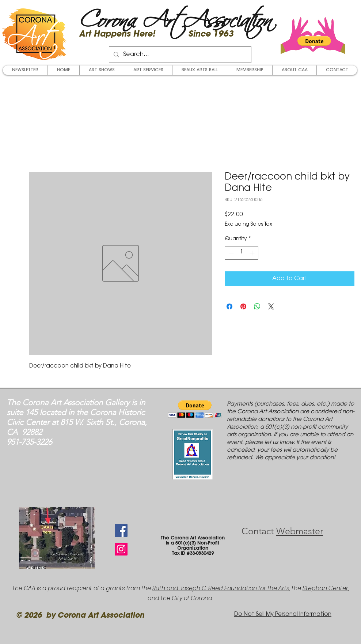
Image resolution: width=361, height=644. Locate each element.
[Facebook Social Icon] (121, 530)
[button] (314, 41)
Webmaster (300, 531)
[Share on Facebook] (229, 306)
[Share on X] (271, 306)
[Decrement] (230, 253)
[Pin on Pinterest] (243, 306)
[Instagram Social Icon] (121, 549)
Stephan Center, (326, 588)
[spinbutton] (242, 253)
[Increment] (253, 253)
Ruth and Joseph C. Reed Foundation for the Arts (221, 588)
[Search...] (179, 55)
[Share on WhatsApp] (257, 306)
